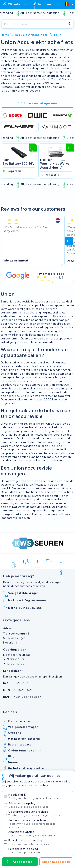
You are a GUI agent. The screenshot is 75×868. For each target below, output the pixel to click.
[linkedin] (14, 561)
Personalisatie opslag (40, 851)
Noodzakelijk (40, 796)
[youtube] (61, 561)
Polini (58, 35)
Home (5, 35)
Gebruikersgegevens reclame (40, 813)
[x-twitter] (49, 561)
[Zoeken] (33, 24)
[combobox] (67, 4)
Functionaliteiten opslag (40, 842)
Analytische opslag (40, 834)
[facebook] (26, 561)
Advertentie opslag (40, 805)
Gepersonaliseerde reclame (40, 824)
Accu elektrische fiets (31, 35)
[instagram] (37, 561)
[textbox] (67, 4)
